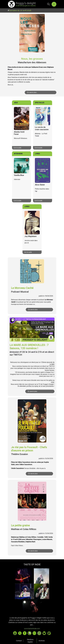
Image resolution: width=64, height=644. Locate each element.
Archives (42, 641)
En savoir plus (33, 310)
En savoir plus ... (32, 92)
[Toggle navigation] (54, 4)
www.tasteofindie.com (32, 629)
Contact (19, 641)
